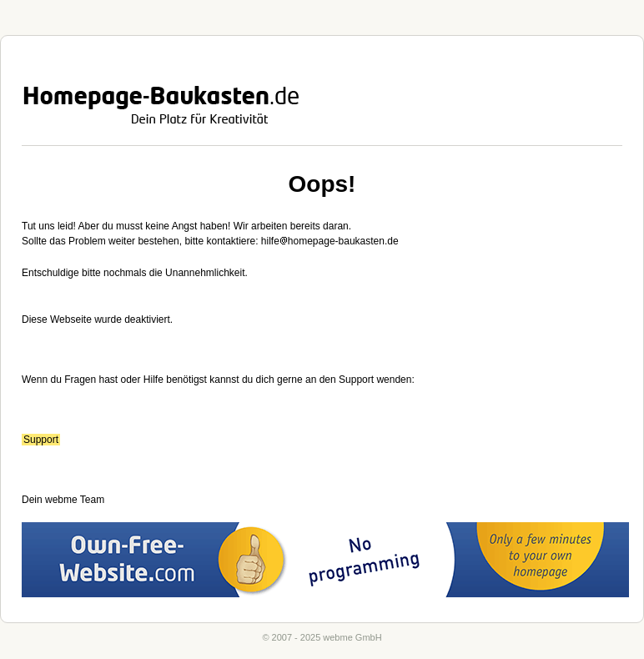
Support (41, 440)
